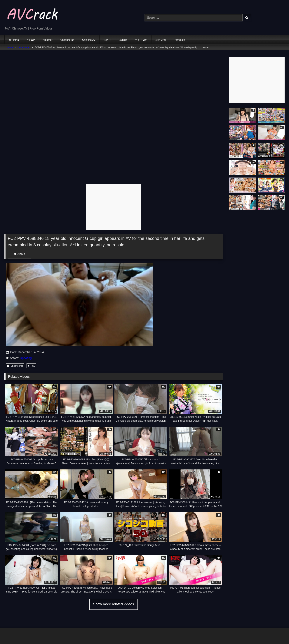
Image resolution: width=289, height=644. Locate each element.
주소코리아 (141, 40)
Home (15, 40)
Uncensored (67, 40)
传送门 (107, 40)
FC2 (31, 366)
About (19, 254)
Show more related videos (114, 604)
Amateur (48, 40)
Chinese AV (89, 40)
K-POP (31, 40)
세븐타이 (161, 40)
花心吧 (123, 40)
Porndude (179, 40)
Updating (26, 358)
